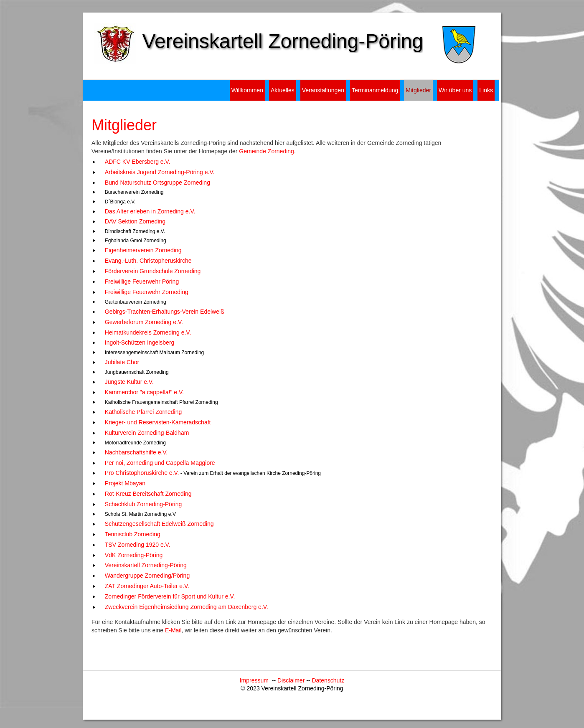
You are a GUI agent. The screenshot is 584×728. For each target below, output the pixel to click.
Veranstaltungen (323, 90)
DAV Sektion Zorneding (135, 221)
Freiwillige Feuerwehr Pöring (142, 282)
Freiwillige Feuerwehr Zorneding (147, 292)
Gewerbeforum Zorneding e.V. (144, 322)
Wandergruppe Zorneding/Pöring (147, 576)
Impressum (256, 680)
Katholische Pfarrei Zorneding (143, 412)
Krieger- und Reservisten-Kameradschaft (158, 422)
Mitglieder (418, 90)
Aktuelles (283, 90)
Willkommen (247, 90)
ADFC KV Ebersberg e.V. (138, 162)
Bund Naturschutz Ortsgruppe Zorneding (157, 183)
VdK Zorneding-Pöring (134, 555)
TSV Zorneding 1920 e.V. (138, 545)
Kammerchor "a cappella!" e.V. (144, 392)
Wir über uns (455, 90)
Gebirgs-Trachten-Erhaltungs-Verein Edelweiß (165, 312)
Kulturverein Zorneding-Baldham (147, 433)
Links (486, 90)
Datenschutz (328, 680)
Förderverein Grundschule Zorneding (153, 271)
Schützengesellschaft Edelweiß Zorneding (159, 524)
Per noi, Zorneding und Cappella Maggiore (160, 463)
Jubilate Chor (122, 362)
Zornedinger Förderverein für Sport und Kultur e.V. (170, 596)
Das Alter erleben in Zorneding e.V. (150, 211)
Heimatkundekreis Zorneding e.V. (148, 332)
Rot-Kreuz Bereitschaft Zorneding (148, 494)
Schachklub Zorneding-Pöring (143, 504)
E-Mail (173, 630)
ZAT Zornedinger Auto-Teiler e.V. (147, 586)
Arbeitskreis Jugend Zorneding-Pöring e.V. (160, 172)
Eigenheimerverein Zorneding (143, 250)
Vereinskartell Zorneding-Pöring (146, 565)
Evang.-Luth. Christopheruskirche (148, 261)
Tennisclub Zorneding (133, 534)
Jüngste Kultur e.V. (129, 382)
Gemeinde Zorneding (267, 151)
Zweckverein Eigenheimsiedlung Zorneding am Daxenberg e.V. (187, 607)
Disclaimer (292, 680)
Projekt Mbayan (125, 483)
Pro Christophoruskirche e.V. (142, 473)
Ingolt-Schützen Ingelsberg (140, 342)
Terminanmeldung (375, 90)
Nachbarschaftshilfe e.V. (136, 452)
